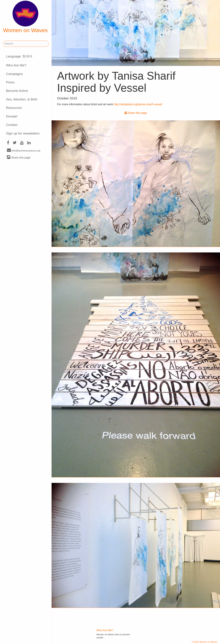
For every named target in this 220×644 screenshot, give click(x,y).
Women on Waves (25, 17)
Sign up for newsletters (23, 133)
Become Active (17, 91)
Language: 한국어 (19, 56)
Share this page (19, 157)
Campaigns (14, 74)
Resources (14, 108)
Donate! (12, 116)
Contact (12, 125)
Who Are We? (16, 65)
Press (10, 82)
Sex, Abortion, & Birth (22, 99)
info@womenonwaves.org (24, 150)
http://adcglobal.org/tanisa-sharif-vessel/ (138, 104)
